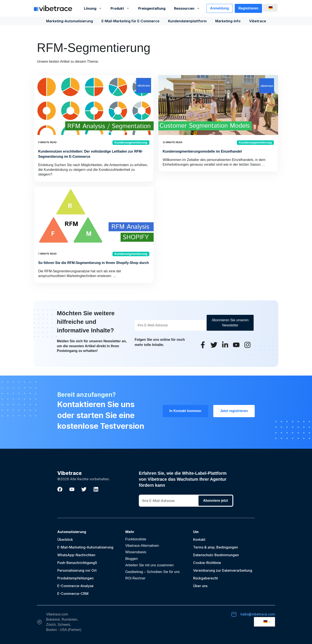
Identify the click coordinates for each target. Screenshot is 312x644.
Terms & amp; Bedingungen (216, 547)
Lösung (95, 8)
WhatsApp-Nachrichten (76, 555)
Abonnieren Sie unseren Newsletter (230, 323)
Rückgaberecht (205, 578)
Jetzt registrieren (234, 411)
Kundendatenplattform (187, 21)
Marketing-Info (228, 21)
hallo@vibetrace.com (258, 614)
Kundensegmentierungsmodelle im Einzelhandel (202, 151)
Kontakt (199, 539)
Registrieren (248, 8)
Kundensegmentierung (131, 142)
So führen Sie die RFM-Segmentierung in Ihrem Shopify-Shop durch (94, 263)
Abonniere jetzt (215, 501)
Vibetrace (258, 21)
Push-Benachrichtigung (76, 563)
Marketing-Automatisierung (70, 21)
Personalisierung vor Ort (77, 570)
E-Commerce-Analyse (75, 586)
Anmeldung (220, 8)
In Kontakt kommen (185, 411)
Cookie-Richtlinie (207, 563)
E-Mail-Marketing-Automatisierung (85, 547)
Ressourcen (189, 8)
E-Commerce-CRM (73, 594)
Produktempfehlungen (75, 578)
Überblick (65, 539)
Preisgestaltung (152, 8)
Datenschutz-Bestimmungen (216, 555)
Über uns (200, 586)
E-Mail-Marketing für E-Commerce (130, 21)
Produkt (122, 8)
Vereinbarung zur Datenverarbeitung (223, 570)
